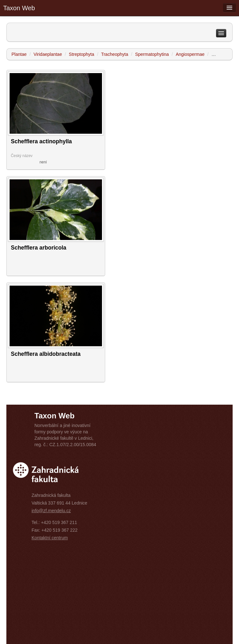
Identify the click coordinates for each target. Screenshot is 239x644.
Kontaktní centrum (50, 538)
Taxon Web (19, 8)
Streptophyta (81, 54)
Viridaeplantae (48, 54)
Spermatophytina (152, 54)
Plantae (19, 54)
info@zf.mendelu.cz (51, 511)
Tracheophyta (115, 54)
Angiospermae (190, 54)
